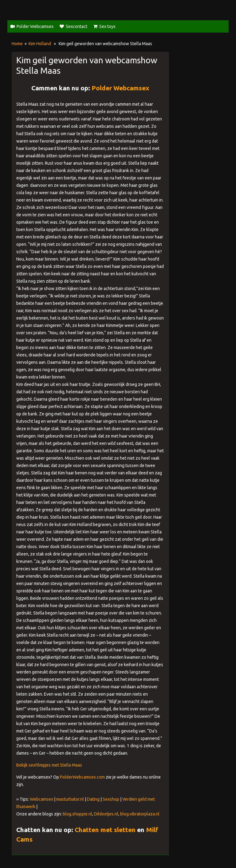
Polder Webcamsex (35, 26)
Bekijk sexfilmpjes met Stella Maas (49, 765)
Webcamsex (41, 799)
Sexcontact (77, 26)
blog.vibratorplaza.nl (140, 814)
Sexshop (111, 799)
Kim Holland (40, 44)
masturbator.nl (70, 799)
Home (17, 44)
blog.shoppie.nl (77, 814)
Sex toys (107, 26)
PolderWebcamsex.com (82, 777)
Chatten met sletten (105, 830)
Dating (93, 799)
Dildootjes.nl (106, 814)
